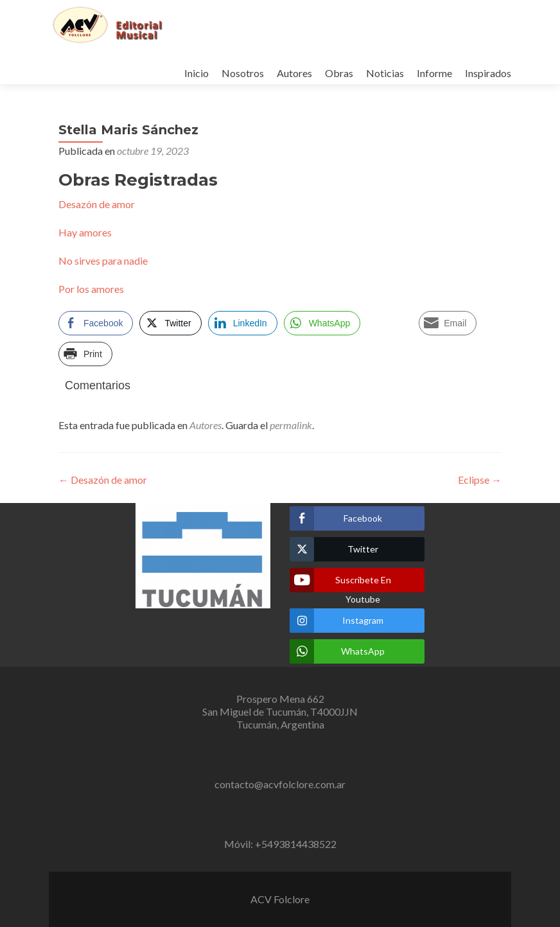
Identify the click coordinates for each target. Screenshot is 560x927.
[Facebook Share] (96, 323)
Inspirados (488, 73)
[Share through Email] (448, 323)
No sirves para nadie (103, 260)
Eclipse (480, 480)
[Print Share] (85, 354)
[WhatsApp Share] (322, 323)
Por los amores (91, 289)
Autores (294, 73)
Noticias (385, 73)
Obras (339, 73)
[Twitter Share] (170, 323)
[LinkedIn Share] (243, 323)
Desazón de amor (97, 204)
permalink (291, 425)
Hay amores (85, 232)
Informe (434, 73)
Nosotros (243, 73)
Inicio (197, 73)
